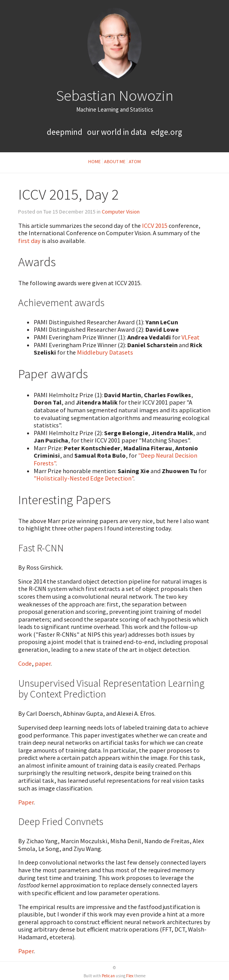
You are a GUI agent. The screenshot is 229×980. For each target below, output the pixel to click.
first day (29, 241)
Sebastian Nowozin (115, 95)
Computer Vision (121, 212)
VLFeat (191, 337)
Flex (130, 976)
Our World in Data (117, 132)
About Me (115, 161)
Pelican (108, 976)
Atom (135, 161)
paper (43, 663)
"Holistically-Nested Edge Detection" (84, 478)
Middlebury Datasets (105, 352)
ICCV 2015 (155, 226)
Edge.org (167, 132)
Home (94, 161)
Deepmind (65, 132)
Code (25, 663)
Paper (26, 802)
